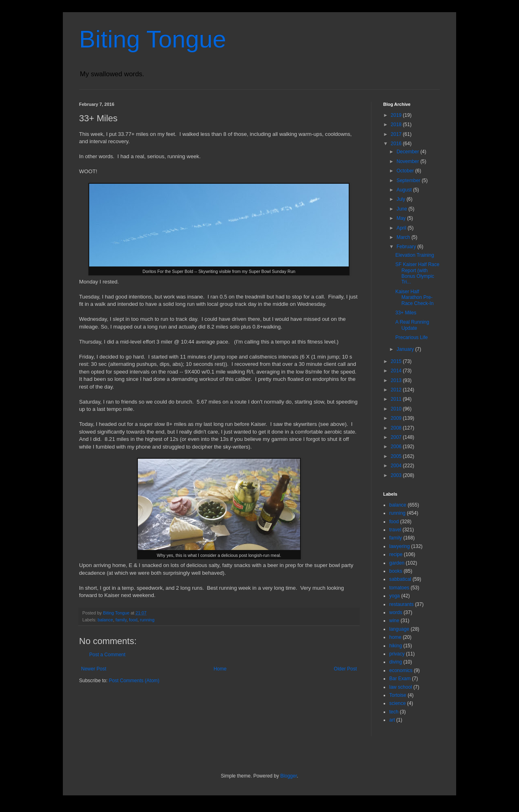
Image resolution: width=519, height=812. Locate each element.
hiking (396, 646)
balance (105, 620)
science (398, 703)
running (147, 620)
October (406, 171)
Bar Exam (400, 679)
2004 (397, 466)
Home (220, 669)
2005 (397, 456)
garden (397, 563)
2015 (397, 361)
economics (401, 670)
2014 (397, 371)
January (406, 349)
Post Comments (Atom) (134, 681)
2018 (397, 125)
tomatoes (399, 588)
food (133, 620)
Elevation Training (415, 255)
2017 (397, 134)
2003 (397, 475)
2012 (397, 390)
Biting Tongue (153, 39)
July (402, 199)
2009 (397, 418)
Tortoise (398, 695)
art (392, 720)
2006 (397, 447)
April (402, 228)
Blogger (288, 776)
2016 (397, 144)
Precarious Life (412, 337)
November (409, 161)
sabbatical (400, 579)
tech (394, 712)
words (396, 612)
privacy (397, 654)
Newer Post (94, 669)
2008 (397, 428)
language (399, 629)
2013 (397, 380)
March (404, 237)
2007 (397, 437)
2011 (397, 399)
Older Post (345, 669)
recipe (396, 554)
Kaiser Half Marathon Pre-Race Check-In (414, 298)
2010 (397, 409)
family (121, 620)
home (395, 637)
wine (394, 621)
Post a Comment (107, 655)
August (405, 190)
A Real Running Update (412, 325)
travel (395, 530)
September (409, 180)
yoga (395, 596)
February (407, 247)
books (396, 571)
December (409, 152)
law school (401, 687)
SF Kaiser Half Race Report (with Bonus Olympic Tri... (417, 273)
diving (396, 662)
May (402, 218)
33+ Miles (406, 313)
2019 (397, 115)
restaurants (401, 604)
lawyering (400, 546)
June (402, 209)
